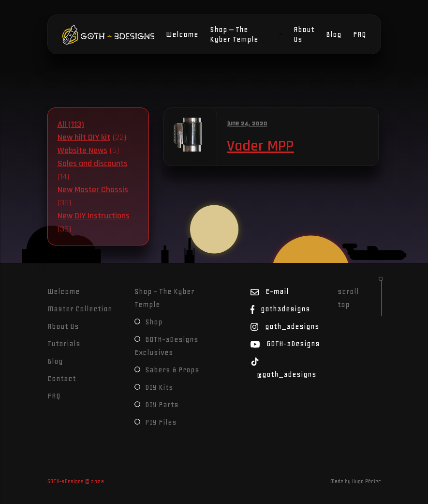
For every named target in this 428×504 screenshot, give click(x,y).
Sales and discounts (93, 163)
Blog (334, 34)
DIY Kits (154, 387)
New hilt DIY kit (84, 137)
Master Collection (80, 309)
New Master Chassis (93, 190)
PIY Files (155, 422)
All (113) (71, 124)
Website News (82, 150)
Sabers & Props (167, 370)
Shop (148, 322)
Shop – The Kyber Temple (234, 34)
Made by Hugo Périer (356, 481)
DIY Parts (156, 405)
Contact (62, 379)
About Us (304, 34)
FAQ (360, 34)
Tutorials (64, 344)
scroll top (348, 298)
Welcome (182, 34)
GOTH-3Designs (92, 34)
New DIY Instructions (94, 216)
